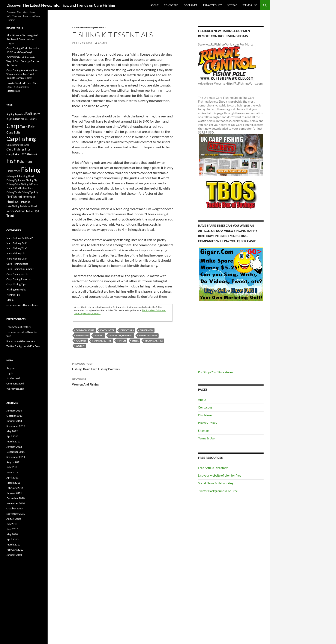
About (154, 5)
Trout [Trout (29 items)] (10, 216)
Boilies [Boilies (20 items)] (33, 119)
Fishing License (148, 335)
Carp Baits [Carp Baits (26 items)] (13, 132)
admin (102, 43)
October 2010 (14, 508)
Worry (80, 346)
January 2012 (14, 447)
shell (135, 341)
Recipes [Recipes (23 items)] (11, 211)
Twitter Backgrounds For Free (218, 491)
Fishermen (82, 335)
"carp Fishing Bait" (17, 243)
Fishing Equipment (121, 335)
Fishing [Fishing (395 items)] (31, 169)
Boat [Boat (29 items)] (18, 119)
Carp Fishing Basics (17, 264)
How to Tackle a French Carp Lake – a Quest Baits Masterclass (22, 87)
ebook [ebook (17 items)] (34, 154)
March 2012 (13, 441)
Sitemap (232, 5)
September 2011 (16, 457)
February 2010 (15, 550)
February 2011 (15, 488)
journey (81, 341)
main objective (102, 341)
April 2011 (12, 478)
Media (10, 300)
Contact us (171, 5)
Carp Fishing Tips (16, 284)
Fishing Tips (13, 295)
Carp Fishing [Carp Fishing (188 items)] (21, 139)
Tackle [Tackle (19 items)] (29, 211)
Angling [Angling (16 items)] (10, 114)
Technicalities (154, 341)
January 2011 (14, 493)
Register (11, 368)
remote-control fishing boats (22, 305)
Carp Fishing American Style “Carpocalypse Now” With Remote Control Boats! (22, 74)
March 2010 (13, 545)
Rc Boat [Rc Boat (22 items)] (32, 206)
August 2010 (14, 519)
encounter (107, 330)
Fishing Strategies (16, 289)
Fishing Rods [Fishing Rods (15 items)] (27, 188)
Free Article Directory (213, 468)
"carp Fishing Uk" (16, 253)
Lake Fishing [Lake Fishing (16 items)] (13, 206)
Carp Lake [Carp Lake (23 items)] (13, 154)
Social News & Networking (216, 483)
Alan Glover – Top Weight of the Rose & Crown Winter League (22, 39)
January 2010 (14, 555)
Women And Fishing (123, 381)
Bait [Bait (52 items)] (29, 114)
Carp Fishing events (17, 274)
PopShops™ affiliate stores (215, 372)
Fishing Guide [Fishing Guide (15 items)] (13, 184)
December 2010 (16, 498)
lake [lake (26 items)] (28, 202)
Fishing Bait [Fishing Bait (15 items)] (13, 176)
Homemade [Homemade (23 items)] (28, 197)
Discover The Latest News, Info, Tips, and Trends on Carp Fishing (61, 5)
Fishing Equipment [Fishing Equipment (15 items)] (16, 180)
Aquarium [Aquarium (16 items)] (20, 114)
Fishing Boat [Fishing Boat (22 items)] (27, 176)
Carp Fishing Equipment (89, 27)
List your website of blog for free (220, 475)
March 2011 (13, 483)
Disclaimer (191, 5)
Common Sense (85, 330)
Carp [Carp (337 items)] (13, 126)
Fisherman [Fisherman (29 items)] (24, 162)
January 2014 (14, 411)
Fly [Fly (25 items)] (36, 192)
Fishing (99, 335)
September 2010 (16, 514)
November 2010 (16, 503)
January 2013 (14, 421)
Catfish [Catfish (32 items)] (25, 154)
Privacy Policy (212, 5)
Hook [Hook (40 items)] (10, 201)
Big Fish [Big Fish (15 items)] (10, 119)
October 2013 (14, 416)
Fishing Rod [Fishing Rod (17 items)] (13, 188)
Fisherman (146, 330)
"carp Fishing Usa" (17, 259)
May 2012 (12, 431)
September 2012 (16, 426)
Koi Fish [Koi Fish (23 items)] (20, 202)
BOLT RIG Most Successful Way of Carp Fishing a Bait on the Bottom (23, 61)
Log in (10, 373)
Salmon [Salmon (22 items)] (21, 211)
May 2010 (12, 534)
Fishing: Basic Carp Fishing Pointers (123, 366)
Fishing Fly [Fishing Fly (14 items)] (31, 180)
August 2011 (14, 462)
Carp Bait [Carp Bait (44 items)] (27, 127)
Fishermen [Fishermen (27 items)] (13, 171)
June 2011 (12, 472)
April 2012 (12, 436)
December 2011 (16, 452)
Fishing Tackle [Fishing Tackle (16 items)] (14, 192)
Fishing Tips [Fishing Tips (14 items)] (28, 192)
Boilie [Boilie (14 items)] (25, 119)
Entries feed (13, 378)
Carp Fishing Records (18, 279)
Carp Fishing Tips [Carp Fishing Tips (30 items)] (19, 149)
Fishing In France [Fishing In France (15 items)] (30, 184)
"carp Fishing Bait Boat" (20, 238)
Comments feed (15, 384)
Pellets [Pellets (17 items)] (24, 206)
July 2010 (12, 524)
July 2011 (12, 467)
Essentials (127, 330)
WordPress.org (15, 389)
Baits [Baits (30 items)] (37, 114)
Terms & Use (250, 5)
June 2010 (12, 529)
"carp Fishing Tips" (17, 248)
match (122, 341)
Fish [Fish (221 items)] (11, 161)
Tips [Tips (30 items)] (36, 211)
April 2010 (12, 539)
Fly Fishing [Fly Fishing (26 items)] (14, 197)
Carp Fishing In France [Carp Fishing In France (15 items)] (18, 145)
